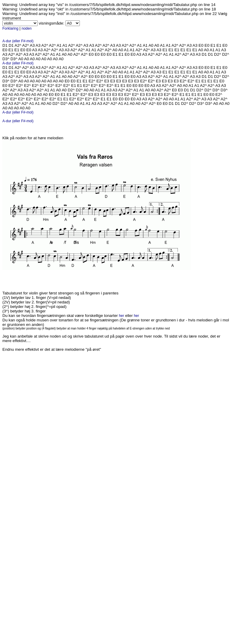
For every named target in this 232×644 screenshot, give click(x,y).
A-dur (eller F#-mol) (18, 41)
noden (26, 28)
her (122, 316)
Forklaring (10, 28)
